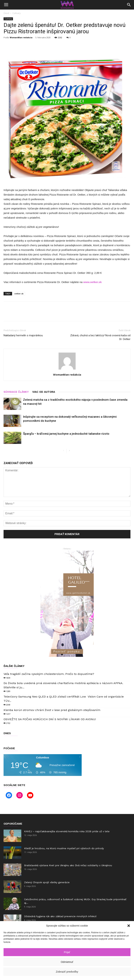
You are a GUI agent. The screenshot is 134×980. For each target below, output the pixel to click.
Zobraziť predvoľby (67, 972)
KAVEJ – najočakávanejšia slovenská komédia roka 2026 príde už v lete (67, 831)
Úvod (6, 13)
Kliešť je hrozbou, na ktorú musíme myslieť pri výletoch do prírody (64, 848)
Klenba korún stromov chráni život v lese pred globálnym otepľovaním (52, 710)
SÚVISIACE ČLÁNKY (16, 392)
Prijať (67, 952)
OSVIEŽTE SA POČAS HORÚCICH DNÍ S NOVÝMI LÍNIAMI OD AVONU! (50, 719)
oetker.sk (19, 294)
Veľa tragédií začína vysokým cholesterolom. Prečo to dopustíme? (49, 674)
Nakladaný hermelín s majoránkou (23, 335)
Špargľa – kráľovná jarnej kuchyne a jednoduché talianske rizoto (66, 434)
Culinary (17, 13)
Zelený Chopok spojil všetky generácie (47, 882)
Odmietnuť (67, 962)
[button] (129, 926)
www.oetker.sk (92, 282)
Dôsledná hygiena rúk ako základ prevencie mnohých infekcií (60, 916)
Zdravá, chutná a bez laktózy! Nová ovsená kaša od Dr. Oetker (100, 337)
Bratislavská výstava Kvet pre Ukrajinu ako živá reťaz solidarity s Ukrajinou (68, 865)
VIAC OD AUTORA (44, 392)
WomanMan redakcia (21, 37)
